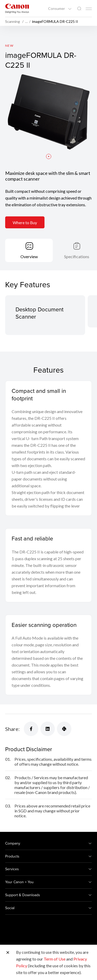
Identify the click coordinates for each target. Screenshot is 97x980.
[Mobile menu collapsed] (89, 9)
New (9, 46)
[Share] (31, 729)
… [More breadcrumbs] (26, 22)
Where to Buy (25, 222)
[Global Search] (79, 9)
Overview (29, 256)
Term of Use (55, 959)
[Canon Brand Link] (17, 8)
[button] (49, 156)
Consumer (57, 9)
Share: (12, 729)
